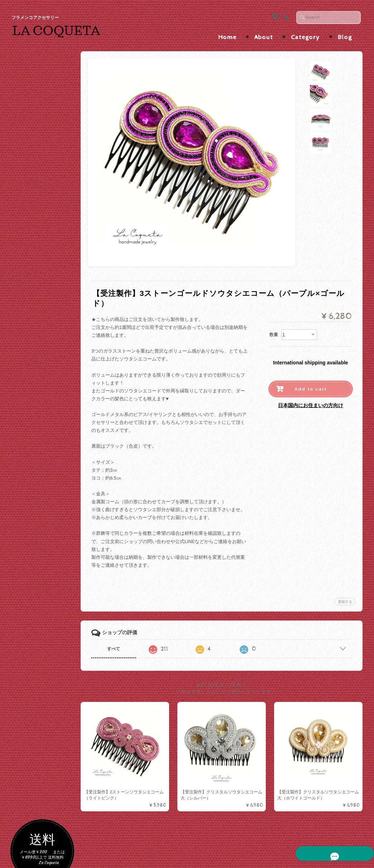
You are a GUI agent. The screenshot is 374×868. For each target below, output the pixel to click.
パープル (31, 234)
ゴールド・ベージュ (43, 153)
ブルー (29, 268)
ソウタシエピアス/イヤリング (44, 285)
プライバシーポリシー (44, 744)
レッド (29, 199)
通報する (345, 600)
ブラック (31, 176)
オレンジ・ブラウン (43, 223)
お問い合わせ (35, 730)
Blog (345, 35)
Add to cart (311, 387)
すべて (116, 647)
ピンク (29, 211)
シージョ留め (34, 537)
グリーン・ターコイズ (45, 257)
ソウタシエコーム (40, 484)
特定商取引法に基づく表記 (46, 762)
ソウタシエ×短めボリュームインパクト (47, 360)
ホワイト (31, 188)
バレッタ (31, 523)
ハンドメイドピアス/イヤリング (46, 420)
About (264, 35)
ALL (26, 301)
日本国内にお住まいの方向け (311, 403)
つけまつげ (32, 596)
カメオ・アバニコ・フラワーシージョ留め (45, 581)
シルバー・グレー (40, 164)
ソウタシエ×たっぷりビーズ (47, 377)
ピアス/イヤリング (40, 393)
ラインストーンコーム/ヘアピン (46, 498)
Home (227, 35)
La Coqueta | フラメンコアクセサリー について (46, 710)
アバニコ (30, 611)
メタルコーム (36, 512)
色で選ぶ (30, 140)
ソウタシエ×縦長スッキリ (47, 343)
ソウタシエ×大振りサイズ (47, 326)
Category (305, 35)
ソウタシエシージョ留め (45, 563)
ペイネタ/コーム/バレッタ (45, 456)
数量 (274, 332)
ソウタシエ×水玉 (40, 312)
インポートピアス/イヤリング (46, 437)
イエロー (31, 246)
